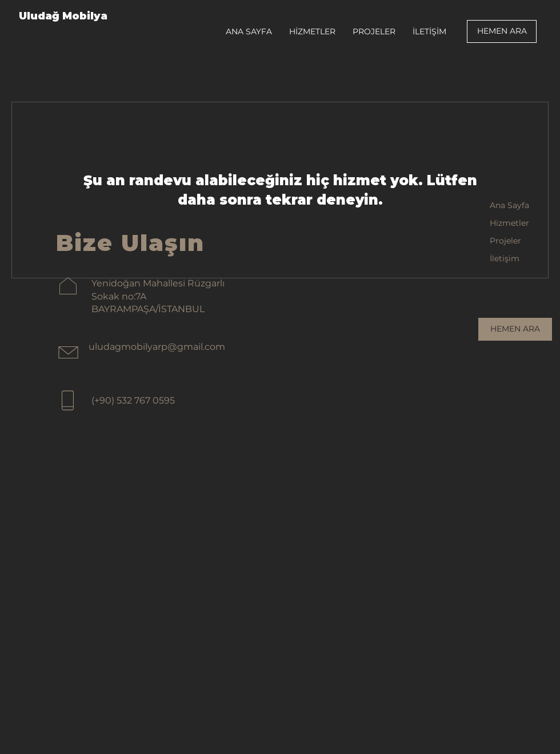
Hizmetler (509, 223)
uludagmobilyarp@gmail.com (157, 347)
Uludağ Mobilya (63, 16)
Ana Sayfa (509, 205)
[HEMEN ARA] (502, 31)
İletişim (505, 258)
